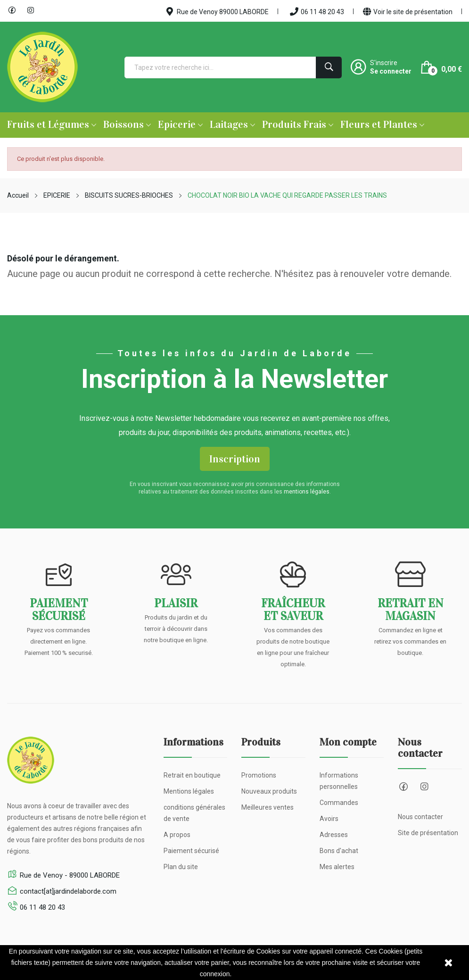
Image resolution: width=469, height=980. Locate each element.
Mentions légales (189, 791)
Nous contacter (420, 817)
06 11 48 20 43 (317, 11)
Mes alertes (337, 867)
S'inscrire (384, 63)
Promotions (259, 775)
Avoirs (329, 819)
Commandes (339, 803)
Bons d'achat (339, 851)
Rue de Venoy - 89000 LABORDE (70, 875)
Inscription (235, 459)
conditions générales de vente (194, 813)
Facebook (12, 10)
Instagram (31, 10)
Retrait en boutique (192, 775)
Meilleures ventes (267, 807)
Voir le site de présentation (408, 11)
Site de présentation (428, 833)
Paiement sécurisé (191, 851)
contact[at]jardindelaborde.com (68, 891)
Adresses (334, 835)
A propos (177, 835)
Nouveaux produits (269, 791)
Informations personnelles (339, 781)
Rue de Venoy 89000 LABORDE (218, 11)
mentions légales (307, 492)
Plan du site (181, 867)
